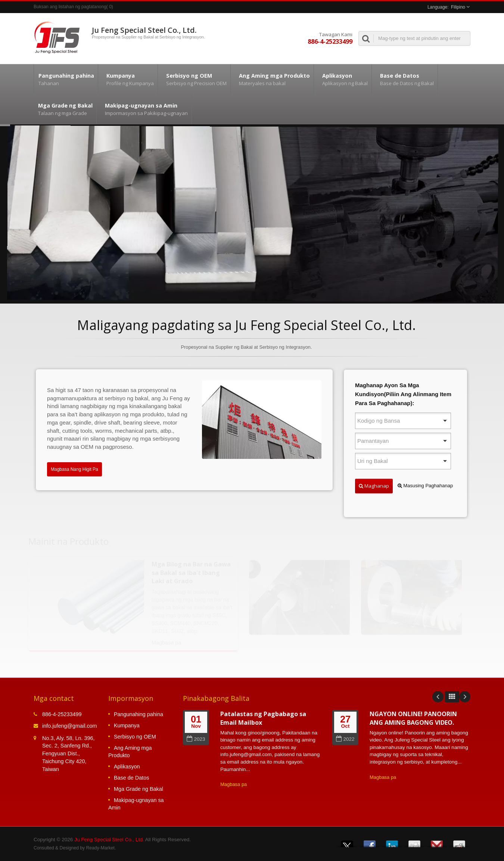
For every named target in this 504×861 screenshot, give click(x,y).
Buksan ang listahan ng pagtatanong (70, 7)
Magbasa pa (234, 784)
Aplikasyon (345, 79)
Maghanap (374, 486)
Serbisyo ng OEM (196, 79)
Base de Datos (407, 79)
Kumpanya (130, 79)
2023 (196, 739)
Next (465, 697)
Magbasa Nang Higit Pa (74, 469)
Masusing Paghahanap (425, 486)
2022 (345, 739)
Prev (438, 697)
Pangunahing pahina (66, 79)
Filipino (458, 7)
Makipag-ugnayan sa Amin (146, 109)
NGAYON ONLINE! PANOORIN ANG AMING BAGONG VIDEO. (413, 718)
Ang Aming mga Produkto (274, 79)
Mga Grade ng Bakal (65, 109)
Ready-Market (100, 848)
